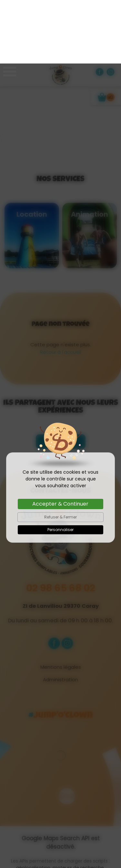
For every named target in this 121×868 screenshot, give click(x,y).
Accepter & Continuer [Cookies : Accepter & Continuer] (60, 440)
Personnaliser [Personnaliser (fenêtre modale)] (60, 466)
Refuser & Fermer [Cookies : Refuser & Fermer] (60, 454)
